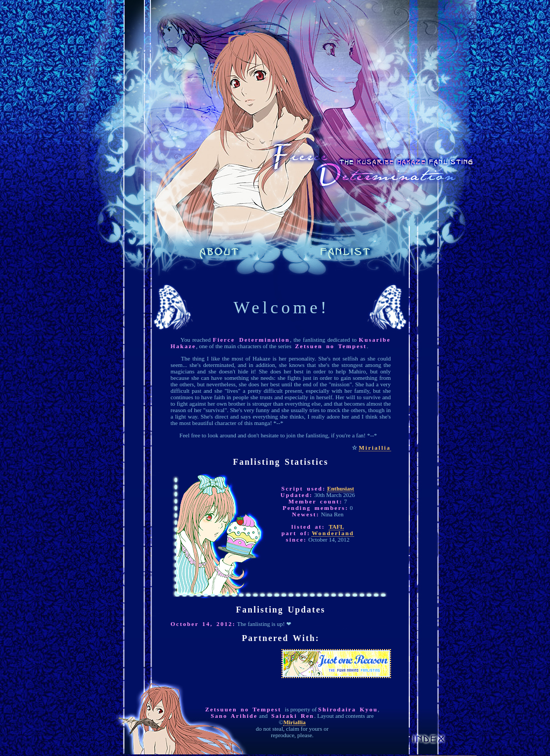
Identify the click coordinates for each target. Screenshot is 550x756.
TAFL (336, 527)
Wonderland (333, 533)
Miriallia (375, 448)
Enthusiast (341, 488)
